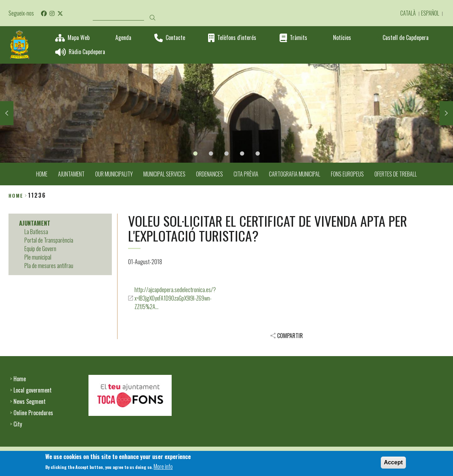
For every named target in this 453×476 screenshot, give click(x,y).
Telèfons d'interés (237, 38)
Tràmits (299, 38)
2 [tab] (211, 153)
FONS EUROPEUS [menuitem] (347, 174)
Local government (33, 390)
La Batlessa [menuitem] (36, 232)
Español (430, 13)
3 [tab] (226, 153)
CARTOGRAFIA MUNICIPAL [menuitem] (295, 174)
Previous (7, 113)
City (18, 424)
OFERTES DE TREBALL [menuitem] (396, 174)
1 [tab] (195, 153)
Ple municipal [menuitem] (38, 257)
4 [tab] (242, 153)
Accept (393, 464)
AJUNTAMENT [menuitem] (71, 174)
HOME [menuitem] (42, 174)
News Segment (30, 401)
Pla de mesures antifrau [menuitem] (49, 266)
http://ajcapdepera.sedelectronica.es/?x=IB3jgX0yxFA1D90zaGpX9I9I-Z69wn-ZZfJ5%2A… (175, 298)
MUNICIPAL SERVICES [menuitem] (164, 174)
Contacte (175, 38)
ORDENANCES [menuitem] (210, 174)
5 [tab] (258, 153)
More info (163, 469)
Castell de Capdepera (406, 38)
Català (408, 13)
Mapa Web (79, 38)
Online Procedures (33, 413)
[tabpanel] (226, 113)
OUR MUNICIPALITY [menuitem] (114, 174)
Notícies (342, 38)
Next (446, 113)
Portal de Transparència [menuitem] (49, 240)
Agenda (123, 38)
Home (16, 195)
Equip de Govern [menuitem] (40, 249)
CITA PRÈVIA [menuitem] (246, 174)
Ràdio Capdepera (87, 52)
